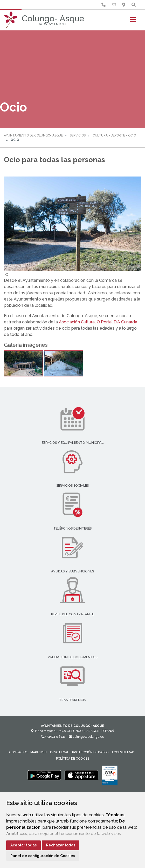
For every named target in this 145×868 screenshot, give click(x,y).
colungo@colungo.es (86, 737)
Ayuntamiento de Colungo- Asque (33, 135)
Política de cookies (73, 759)
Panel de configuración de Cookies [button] (43, 856)
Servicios (78, 135)
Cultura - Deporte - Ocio (114, 135)
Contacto (18, 752)
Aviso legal (59, 752)
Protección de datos (90, 752)
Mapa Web (38, 752)
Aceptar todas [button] (23, 845)
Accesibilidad (123, 752)
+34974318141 (53, 737)
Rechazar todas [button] (61, 845)
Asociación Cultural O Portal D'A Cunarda (98, 322)
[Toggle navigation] (133, 21)
